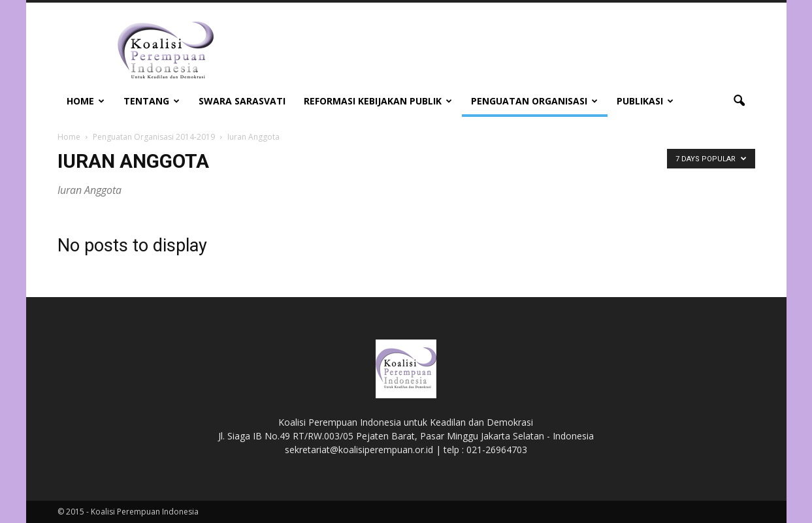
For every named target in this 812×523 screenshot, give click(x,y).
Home (86, 101)
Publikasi (645, 101)
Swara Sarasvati (242, 101)
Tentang (152, 101)
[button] (739, 101)
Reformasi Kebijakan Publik (378, 101)
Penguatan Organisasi (534, 101)
